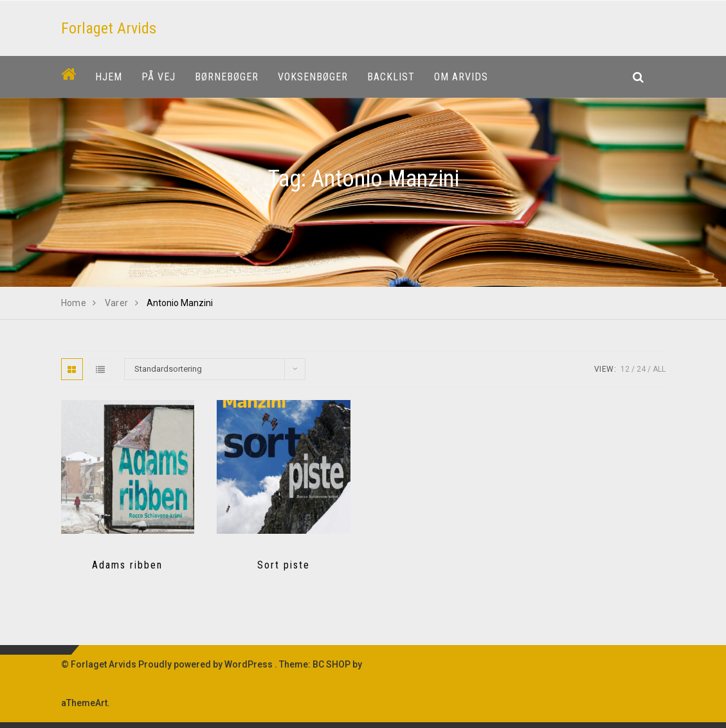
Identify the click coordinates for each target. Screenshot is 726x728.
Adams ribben (127, 565)
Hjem (109, 77)
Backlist (391, 77)
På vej (159, 77)
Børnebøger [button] (227, 77)
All (659, 369)
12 (625, 369)
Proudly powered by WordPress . (208, 664)
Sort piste (284, 565)
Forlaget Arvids (109, 28)
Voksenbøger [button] (313, 77)
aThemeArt (84, 703)
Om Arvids (461, 77)
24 (641, 369)
